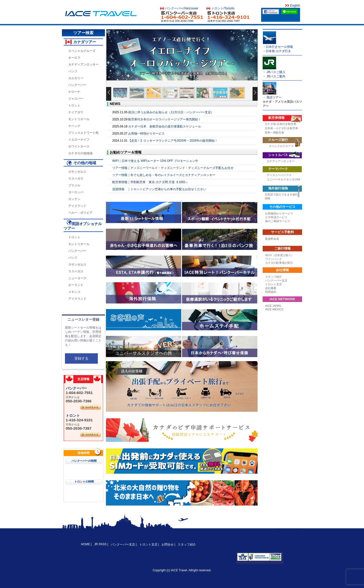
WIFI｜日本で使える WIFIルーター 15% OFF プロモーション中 (155, 161)
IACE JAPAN (273, 306)
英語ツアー (274, 97)
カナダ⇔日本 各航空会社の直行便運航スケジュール (165, 126)
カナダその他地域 (80, 153)
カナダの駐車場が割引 (279, 263)
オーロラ (74, 58)
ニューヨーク (77, 278)
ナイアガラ (76, 112)
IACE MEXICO (274, 309)
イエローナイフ (79, 140)
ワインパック (274, 259)
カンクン (74, 199)
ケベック (74, 126)
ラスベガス (76, 179)
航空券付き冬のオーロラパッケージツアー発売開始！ (165, 119)
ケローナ (74, 92)
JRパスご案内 (276, 76)
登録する (81, 358)
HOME (86, 544)
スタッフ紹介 (274, 277)
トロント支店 (274, 284)
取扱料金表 (272, 239)
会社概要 (271, 288)
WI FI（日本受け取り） (280, 255)
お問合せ (168, 545)
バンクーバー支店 (276, 280)
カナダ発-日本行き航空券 (280, 124)
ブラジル (74, 185)
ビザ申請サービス (276, 217)
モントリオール (79, 119)
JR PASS (100, 544)
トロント (74, 105)
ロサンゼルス (77, 172)
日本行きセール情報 (279, 47)
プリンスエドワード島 (83, 133)
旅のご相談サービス (278, 221)
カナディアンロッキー (83, 64)
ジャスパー (76, 99)
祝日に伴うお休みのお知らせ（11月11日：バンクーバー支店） (171, 112)
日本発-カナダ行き (278, 51)
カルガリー (76, 78)
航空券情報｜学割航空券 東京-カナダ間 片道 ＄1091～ (150, 182)
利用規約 (271, 292)
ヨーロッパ (76, 192)
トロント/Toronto (223, 8)
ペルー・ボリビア (80, 213)
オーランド (76, 285)
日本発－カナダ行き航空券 (281, 128)
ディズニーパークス (279, 175)
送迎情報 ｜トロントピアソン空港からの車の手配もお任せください (159, 189)
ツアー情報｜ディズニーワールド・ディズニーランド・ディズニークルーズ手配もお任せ (173, 168)
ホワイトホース (79, 146)
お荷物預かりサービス (279, 213)
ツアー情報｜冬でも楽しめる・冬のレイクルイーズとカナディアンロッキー (164, 175)
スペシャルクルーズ (82, 51)
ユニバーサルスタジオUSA (283, 179)
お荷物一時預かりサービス (146, 134)
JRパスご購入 (276, 72)
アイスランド (77, 206)
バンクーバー (77, 85)
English (295, 6)
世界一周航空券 (274, 133)
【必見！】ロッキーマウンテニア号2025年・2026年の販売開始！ (173, 141)
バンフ (73, 71)
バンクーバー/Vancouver (182, 8)
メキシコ (74, 292)
